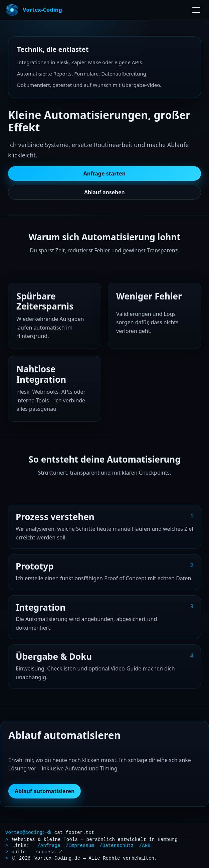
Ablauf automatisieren (45, 792)
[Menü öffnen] (196, 10)
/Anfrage (49, 846)
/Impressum (80, 846)
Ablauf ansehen (104, 192)
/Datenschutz (117, 846)
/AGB (145, 846)
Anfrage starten (105, 173)
